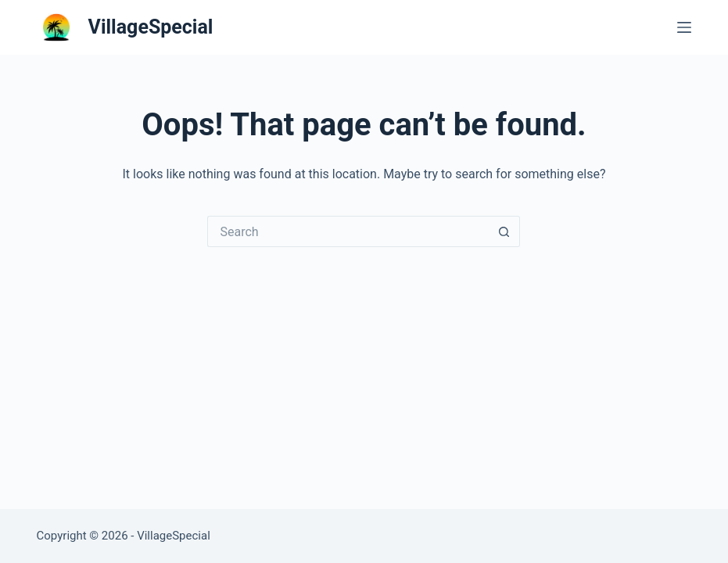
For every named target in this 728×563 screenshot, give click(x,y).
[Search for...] (348, 231)
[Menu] (684, 27)
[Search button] (504, 231)
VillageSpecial (151, 27)
